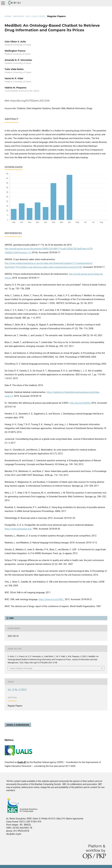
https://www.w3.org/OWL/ (51, 599)
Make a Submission (18, 725)
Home (8, 16)
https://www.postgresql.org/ (18, 529)
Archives (18, 16)
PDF (11, 618)
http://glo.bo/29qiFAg (80, 403)
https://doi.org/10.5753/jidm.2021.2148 (30, 101)
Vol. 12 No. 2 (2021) (35, 16)
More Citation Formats (21, 668)
